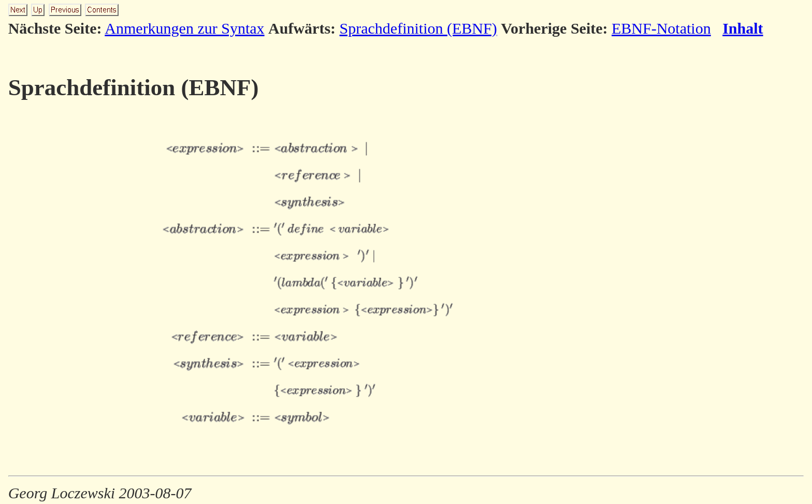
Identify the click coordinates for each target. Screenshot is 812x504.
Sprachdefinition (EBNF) (418, 28)
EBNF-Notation (661, 28)
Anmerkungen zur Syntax (184, 28)
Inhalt (743, 28)
